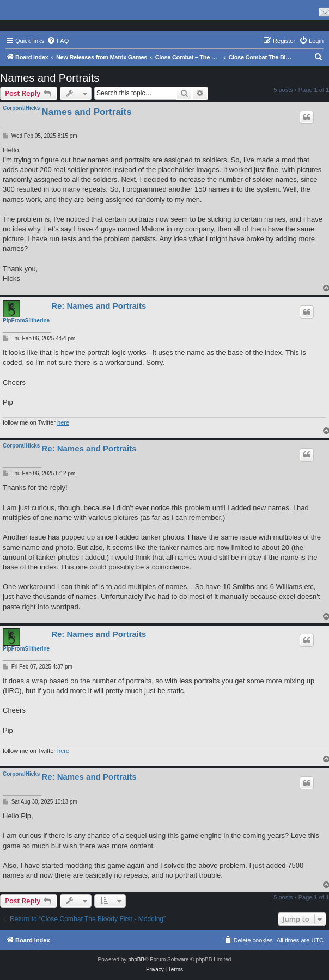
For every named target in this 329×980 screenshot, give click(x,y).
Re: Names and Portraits (99, 306)
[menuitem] (58, 41)
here (63, 422)
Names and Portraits (50, 78)
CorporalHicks (21, 108)
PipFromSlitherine (26, 320)
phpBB (136, 960)
